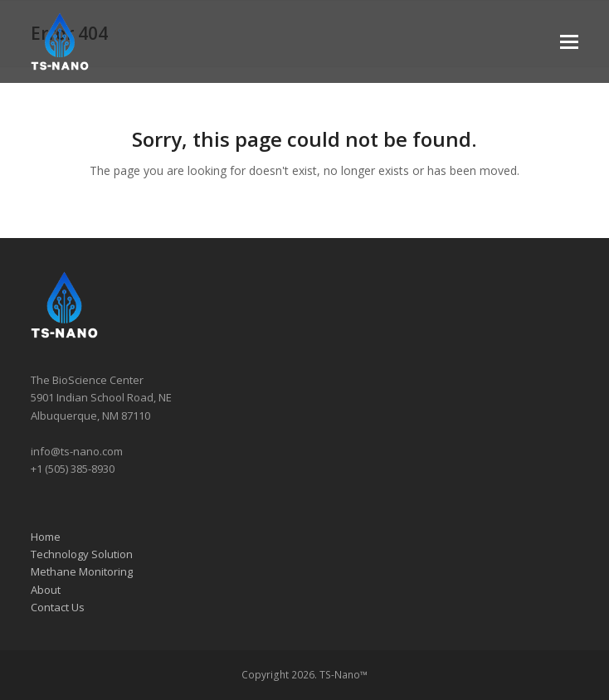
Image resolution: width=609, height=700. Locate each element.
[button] (569, 42)
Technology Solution (82, 554)
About (46, 590)
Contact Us (58, 607)
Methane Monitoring (82, 571)
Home (46, 537)
